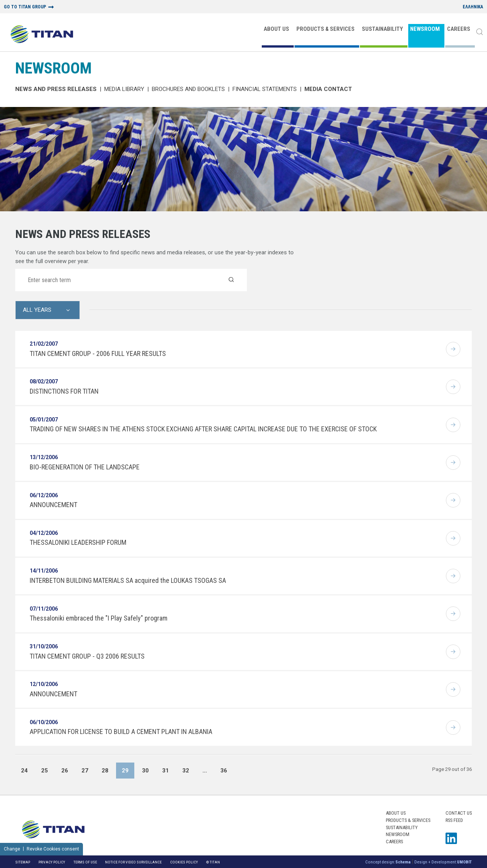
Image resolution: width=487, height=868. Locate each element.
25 (45, 771)
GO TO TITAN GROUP (25, 7)
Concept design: (388, 862)
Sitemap (23, 862)
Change (12, 849)
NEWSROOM (425, 29)
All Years (37, 310)
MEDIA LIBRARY (124, 89)
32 (186, 771)
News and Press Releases (56, 89)
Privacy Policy (52, 862)
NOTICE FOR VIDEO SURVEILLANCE (133, 862)
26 (65, 771)
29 (125, 771)
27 (85, 771)
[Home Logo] (42, 35)
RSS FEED (454, 820)
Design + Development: (443, 862)
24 (24, 771)
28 (105, 771)
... (205, 771)
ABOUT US (276, 29)
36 (224, 771)
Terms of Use (85, 862)
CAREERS (459, 29)
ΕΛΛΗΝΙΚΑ (473, 7)
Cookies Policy (184, 862)
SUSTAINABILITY (382, 29)
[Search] (479, 32)
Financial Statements (265, 89)
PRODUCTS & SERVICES (325, 29)
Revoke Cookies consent (53, 849)
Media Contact (328, 89)
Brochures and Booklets (188, 89)
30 (145, 771)
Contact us (459, 813)
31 (166, 771)
